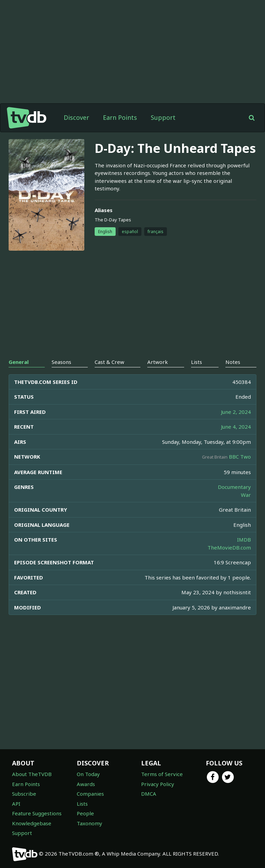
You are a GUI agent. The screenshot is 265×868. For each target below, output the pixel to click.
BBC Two (240, 457)
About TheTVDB (32, 774)
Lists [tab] (197, 362)
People (85, 813)
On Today (88, 774)
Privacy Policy (158, 784)
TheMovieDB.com (229, 547)
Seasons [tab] (61, 362)
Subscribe (24, 794)
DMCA (149, 794)
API (16, 804)
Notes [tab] (233, 362)
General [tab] (19, 362)
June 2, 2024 (236, 412)
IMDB (244, 540)
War (246, 495)
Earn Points (120, 117)
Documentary (234, 487)
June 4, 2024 (236, 427)
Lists (82, 804)
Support (163, 117)
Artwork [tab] (158, 362)
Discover (76, 117)
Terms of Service (162, 774)
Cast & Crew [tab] (109, 362)
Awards (86, 784)
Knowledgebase (32, 823)
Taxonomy (89, 823)
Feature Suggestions (37, 813)
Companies (90, 794)
